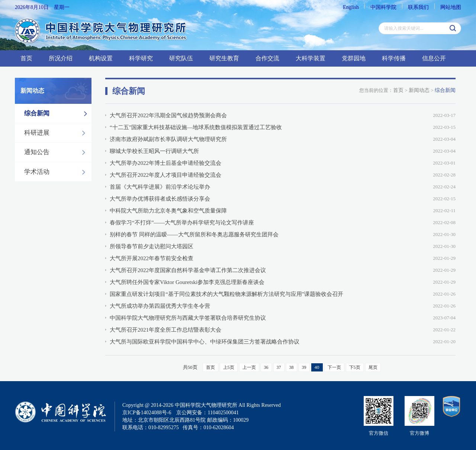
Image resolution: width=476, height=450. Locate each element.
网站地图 (451, 7)
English (351, 7)
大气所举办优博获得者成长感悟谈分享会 (160, 199)
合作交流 (267, 58)
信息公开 (434, 58)
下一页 (334, 367)
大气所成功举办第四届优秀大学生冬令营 (160, 306)
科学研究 (141, 58)
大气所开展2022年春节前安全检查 (152, 258)
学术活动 (57, 172)
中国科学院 (383, 7)
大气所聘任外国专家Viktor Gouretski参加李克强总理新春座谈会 (187, 282)
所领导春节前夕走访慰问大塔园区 (152, 246)
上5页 (229, 367)
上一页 (249, 367)
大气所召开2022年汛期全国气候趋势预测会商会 (168, 115)
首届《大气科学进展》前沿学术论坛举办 (160, 187)
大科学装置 (311, 58)
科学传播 (394, 58)
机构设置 (101, 58)
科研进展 (57, 133)
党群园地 (354, 58)
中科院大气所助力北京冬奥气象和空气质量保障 (168, 211)
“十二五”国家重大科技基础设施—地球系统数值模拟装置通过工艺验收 (196, 127)
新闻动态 (419, 90)
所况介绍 (61, 58)
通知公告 (57, 152)
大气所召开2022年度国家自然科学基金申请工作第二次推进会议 (188, 270)
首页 (26, 58)
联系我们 (418, 7)
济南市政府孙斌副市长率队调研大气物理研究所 (168, 139)
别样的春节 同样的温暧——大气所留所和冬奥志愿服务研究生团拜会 (194, 234)
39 (304, 367)
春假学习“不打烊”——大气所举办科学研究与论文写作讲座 (182, 223)
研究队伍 (181, 58)
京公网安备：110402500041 (207, 413)
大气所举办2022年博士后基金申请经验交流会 (165, 163)
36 (266, 367)
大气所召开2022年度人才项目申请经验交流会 (165, 175)
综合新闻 (58, 114)
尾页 (373, 367)
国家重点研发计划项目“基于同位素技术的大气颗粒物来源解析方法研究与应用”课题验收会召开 (226, 294)
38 (292, 367)
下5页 (355, 367)
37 (279, 367)
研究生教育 (224, 58)
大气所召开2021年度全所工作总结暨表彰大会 (165, 330)
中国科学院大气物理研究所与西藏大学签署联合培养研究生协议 (188, 318)
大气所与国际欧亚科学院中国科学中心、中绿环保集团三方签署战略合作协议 (205, 342)
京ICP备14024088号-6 (147, 413)
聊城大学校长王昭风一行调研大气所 (154, 151)
